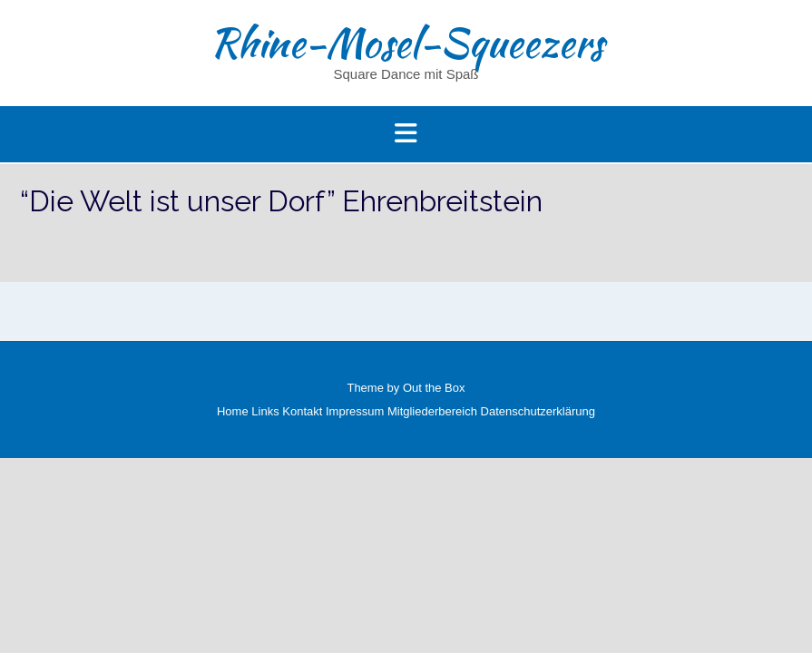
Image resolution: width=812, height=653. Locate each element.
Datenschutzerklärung (538, 411)
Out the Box (434, 388)
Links (265, 411)
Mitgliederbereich (432, 411)
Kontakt (302, 411)
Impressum (355, 411)
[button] (406, 135)
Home (233, 411)
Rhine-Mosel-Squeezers (406, 43)
